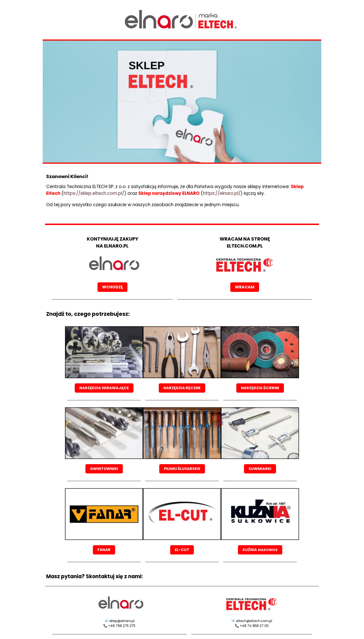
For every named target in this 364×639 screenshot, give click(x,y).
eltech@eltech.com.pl (254, 621)
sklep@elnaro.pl (122, 621)
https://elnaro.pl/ (222, 193)
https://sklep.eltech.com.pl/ (94, 193)
